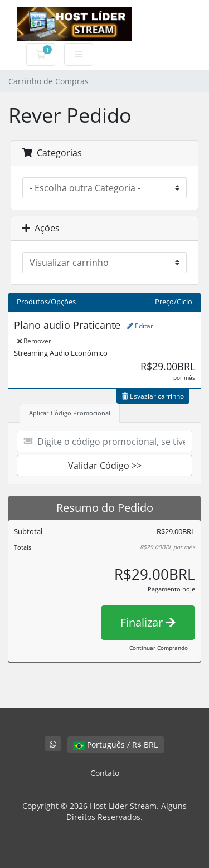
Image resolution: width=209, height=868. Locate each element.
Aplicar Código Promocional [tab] (70, 413)
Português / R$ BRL (116, 745)
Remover (34, 341)
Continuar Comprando (159, 648)
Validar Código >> (105, 465)
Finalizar (148, 622)
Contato (105, 773)
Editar (140, 326)
